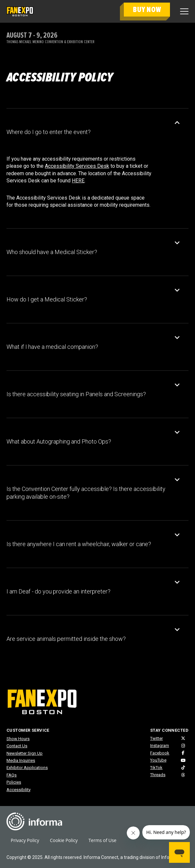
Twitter (156, 738)
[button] (93, 132)
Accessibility (19, 790)
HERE (78, 181)
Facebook (160, 753)
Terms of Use (102, 840)
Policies (14, 782)
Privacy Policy (25, 840)
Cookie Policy (64, 840)
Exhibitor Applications (27, 768)
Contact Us (17, 746)
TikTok (156, 768)
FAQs (12, 775)
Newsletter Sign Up (25, 753)
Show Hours (18, 739)
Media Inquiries (21, 760)
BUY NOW (147, 10)
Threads (158, 775)
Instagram (160, 746)
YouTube (158, 760)
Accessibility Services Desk (77, 166)
